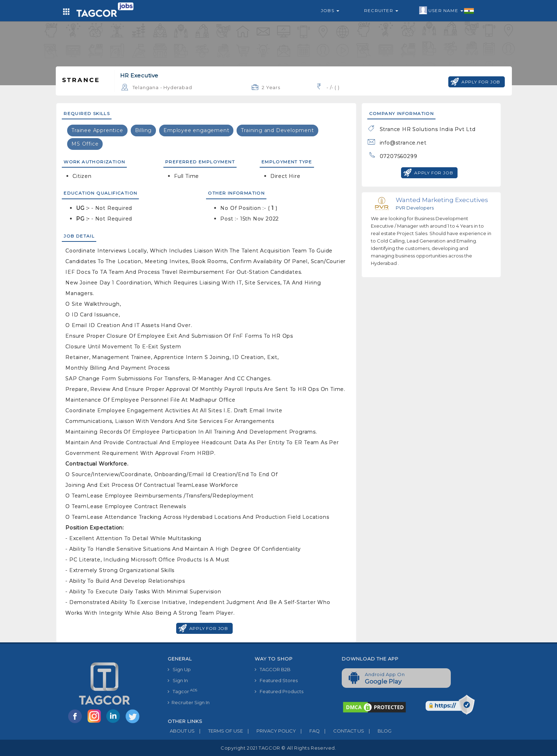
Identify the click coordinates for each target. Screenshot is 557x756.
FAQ (308, 731)
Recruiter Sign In (189, 702)
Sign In (178, 680)
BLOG (378, 731)
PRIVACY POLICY (269, 731)
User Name (447, 11)
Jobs (330, 10)
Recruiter (381, 10)
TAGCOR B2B (273, 669)
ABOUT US (181, 731)
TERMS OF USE (219, 731)
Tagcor (182, 691)
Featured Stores (276, 680)
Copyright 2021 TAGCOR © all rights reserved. (278, 748)
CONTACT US (342, 731)
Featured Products (279, 691)
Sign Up (179, 669)
